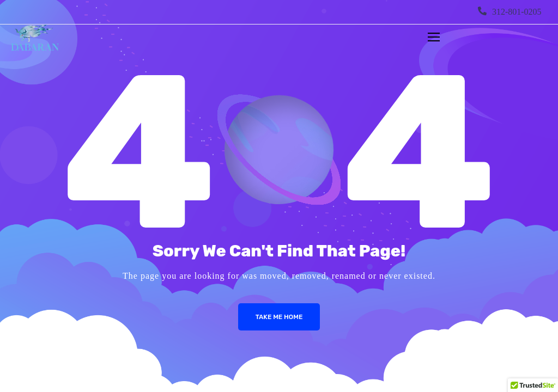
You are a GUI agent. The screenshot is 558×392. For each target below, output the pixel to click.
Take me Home (279, 317)
